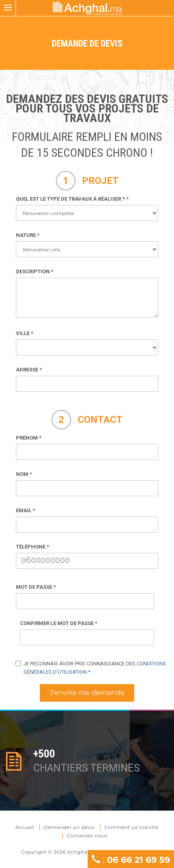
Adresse (29, 370)
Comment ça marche (132, 827)
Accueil (25, 827)
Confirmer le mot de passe (59, 623)
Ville (24, 333)
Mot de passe (36, 587)
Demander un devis (69, 827)
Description (35, 271)
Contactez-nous (87, 835)
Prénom (29, 438)
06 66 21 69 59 (138, 860)
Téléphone (32, 547)
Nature (28, 235)
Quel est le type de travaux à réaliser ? (72, 199)
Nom (24, 474)
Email (25, 510)
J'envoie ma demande (87, 692)
